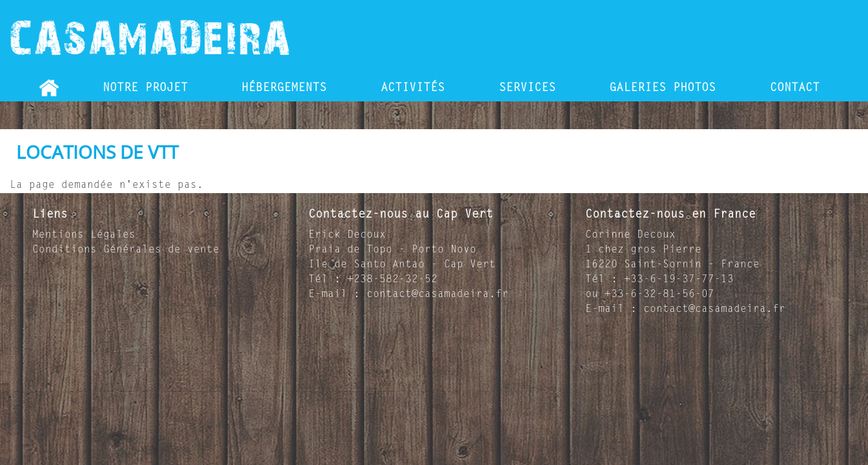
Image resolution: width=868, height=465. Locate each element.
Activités (413, 88)
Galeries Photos (662, 88)
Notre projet (145, 88)
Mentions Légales (84, 235)
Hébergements (284, 88)
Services (527, 88)
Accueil (49, 88)
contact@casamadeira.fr (438, 294)
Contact (795, 88)
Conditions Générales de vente (126, 250)
